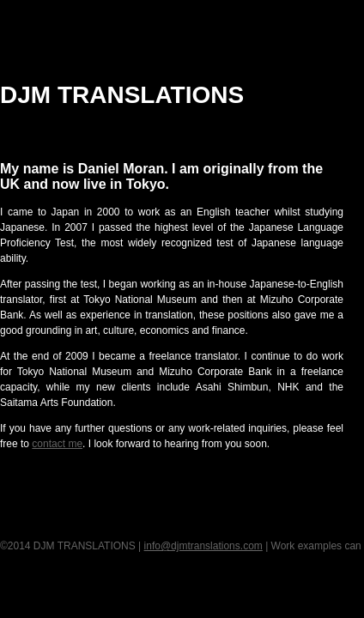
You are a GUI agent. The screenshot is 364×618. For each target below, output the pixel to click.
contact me (57, 444)
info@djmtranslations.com (203, 546)
